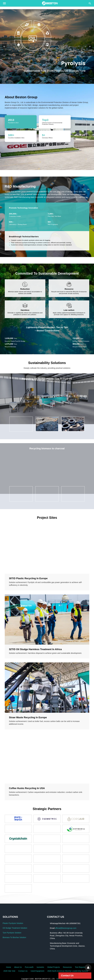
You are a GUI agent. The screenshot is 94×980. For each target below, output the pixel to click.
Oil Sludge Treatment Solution (15, 928)
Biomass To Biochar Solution (14, 937)
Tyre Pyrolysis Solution (12, 933)
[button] (47, 47)
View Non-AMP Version (64, 979)
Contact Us (67, 976)
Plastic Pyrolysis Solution (13, 923)
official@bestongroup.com (66, 928)
